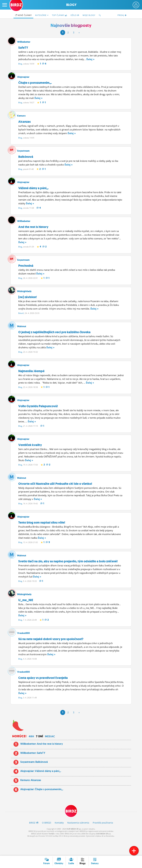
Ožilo (75, 15)
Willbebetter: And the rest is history (42, 760)
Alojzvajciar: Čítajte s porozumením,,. (42, 805)
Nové (23, 15)
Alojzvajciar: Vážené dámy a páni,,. (41, 787)
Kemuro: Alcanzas (31, 796)
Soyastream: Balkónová (34, 778)
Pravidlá (103, 839)
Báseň (21, 319)
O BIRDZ (47, 839)
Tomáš (51, 850)
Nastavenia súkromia (78, 839)
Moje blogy (89, 15)
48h (31, 753)
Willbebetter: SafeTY (33, 769)
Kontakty (59, 839)
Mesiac (50, 753)
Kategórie (42, 15)
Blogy (71, 5)
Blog (20, 64)
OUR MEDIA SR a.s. (74, 846)
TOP (60, 15)
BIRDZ (71, 828)
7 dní (40, 753)
